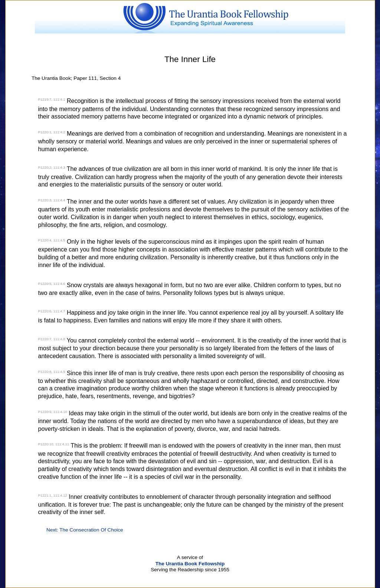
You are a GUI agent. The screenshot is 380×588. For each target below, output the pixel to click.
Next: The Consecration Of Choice (85, 530)
